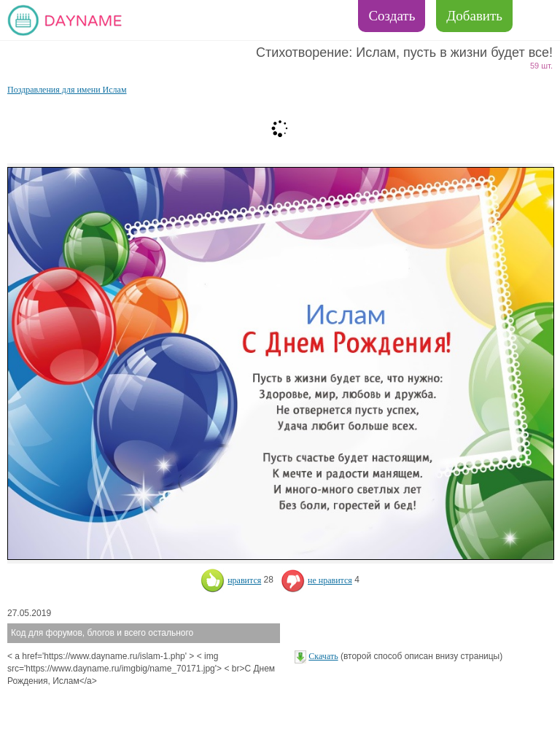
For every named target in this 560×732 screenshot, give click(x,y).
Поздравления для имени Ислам (67, 90)
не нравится (316, 580)
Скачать (323, 656)
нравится (231, 580)
